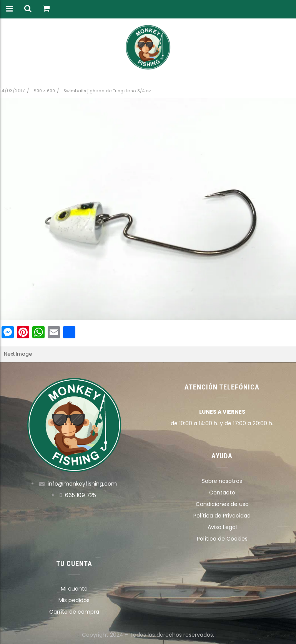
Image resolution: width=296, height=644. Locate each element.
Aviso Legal (222, 527)
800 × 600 (44, 91)
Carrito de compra (74, 612)
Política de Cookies (222, 539)
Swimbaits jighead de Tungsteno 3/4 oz (107, 91)
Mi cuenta (74, 589)
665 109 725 (81, 495)
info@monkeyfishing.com (82, 484)
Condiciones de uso (222, 504)
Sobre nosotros (222, 481)
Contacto (222, 493)
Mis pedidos (74, 600)
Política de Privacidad (222, 516)
